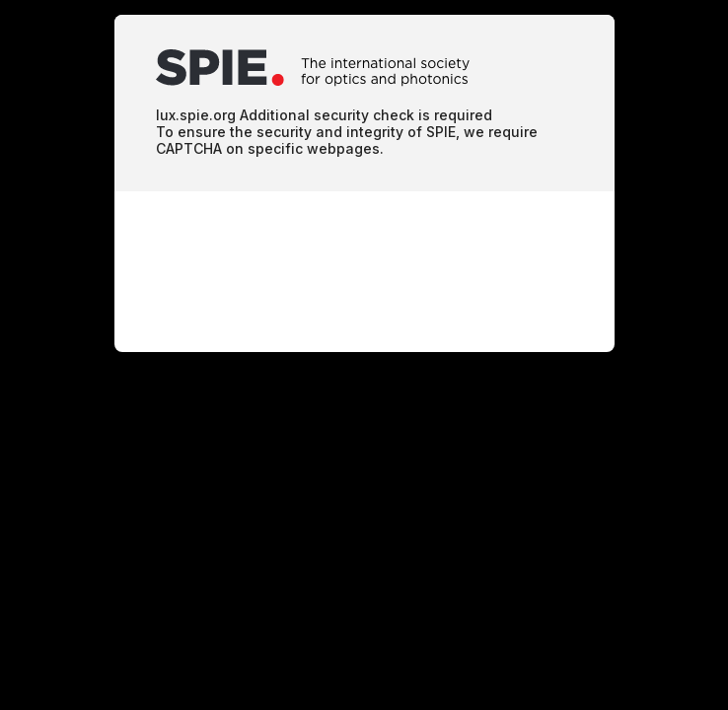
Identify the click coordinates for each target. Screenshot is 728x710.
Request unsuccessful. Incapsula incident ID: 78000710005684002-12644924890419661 (364, 355)
